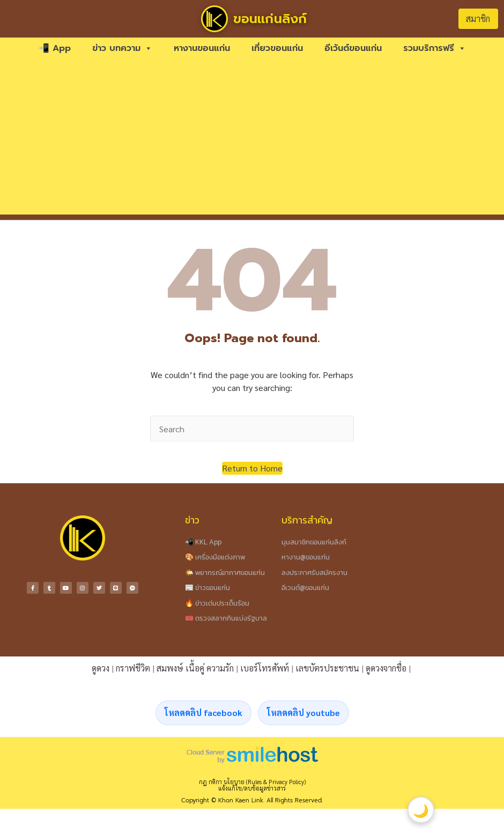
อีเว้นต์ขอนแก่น (353, 48)
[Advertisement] (252, 139)
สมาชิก (478, 19)
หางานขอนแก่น (202, 48)
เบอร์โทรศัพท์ (265, 668)
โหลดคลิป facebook (203, 713)
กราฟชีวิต (133, 668)
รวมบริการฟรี (435, 48)
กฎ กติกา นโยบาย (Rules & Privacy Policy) (252, 782)
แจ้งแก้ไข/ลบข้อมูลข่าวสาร (252, 788)
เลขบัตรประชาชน (327, 668)
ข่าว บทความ (122, 48)
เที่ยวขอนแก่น (277, 48)
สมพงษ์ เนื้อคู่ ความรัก (195, 668)
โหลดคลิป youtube (303, 713)
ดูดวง (101, 668)
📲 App (55, 48)
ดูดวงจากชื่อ (386, 668)
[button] (252, 468)
